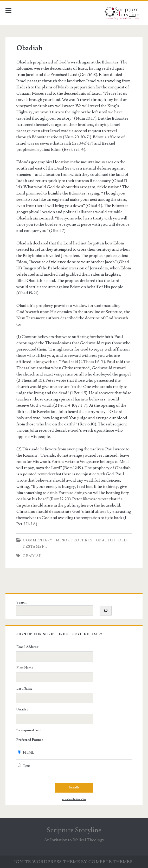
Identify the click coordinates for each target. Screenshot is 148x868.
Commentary (38, 540)
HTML (29, 753)
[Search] (106, 611)
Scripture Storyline (74, 830)
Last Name (24, 689)
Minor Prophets (74, 540)
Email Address (28, 647)
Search (21, 603)
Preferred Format (30, 740)
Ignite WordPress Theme (47, 862)
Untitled (22, 709)
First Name (25, 668)
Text (26, 766)
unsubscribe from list (74, 799)
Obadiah (29, 48)
